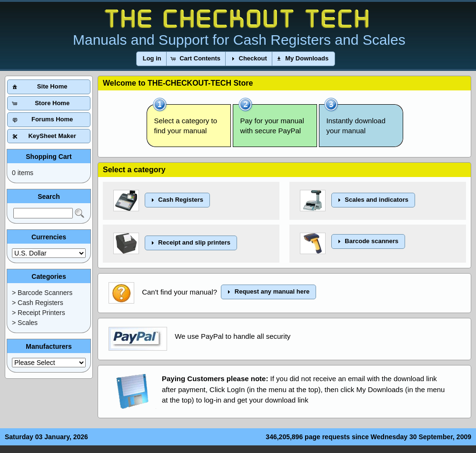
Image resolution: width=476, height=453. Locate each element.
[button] (152, 59)
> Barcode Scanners (42, 293)
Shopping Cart (49, 157)
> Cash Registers (38, 303)
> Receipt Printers (39, 313)
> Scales (25, 323)
